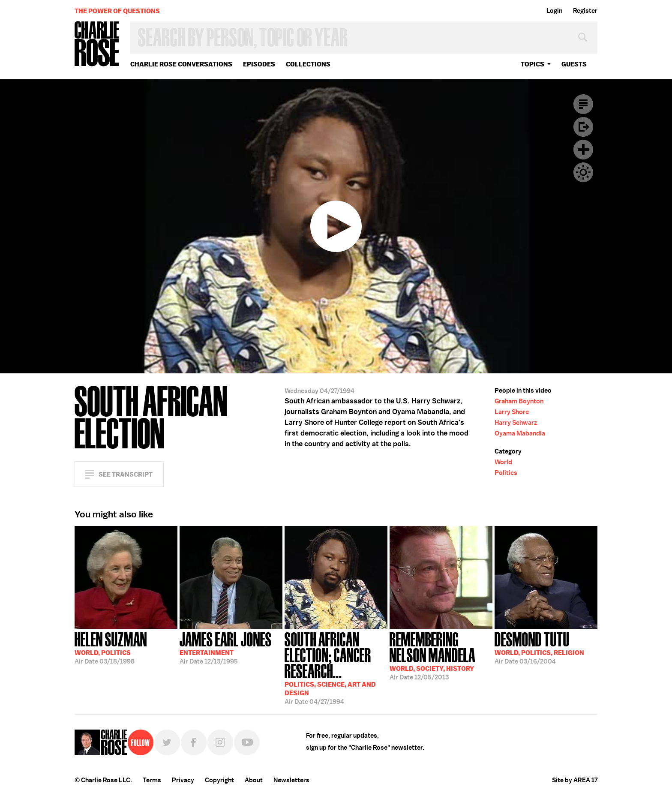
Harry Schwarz (516, 423)
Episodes (259, 64)
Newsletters (291, 780)
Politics (506, 473)
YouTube (247, 742)
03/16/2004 (539, 647)
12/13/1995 (226, 647)
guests (574, 64)
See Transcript (126, 474)
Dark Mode (583, 172)
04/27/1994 (336, 667)
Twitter (167, 742)
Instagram (220, 742)
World (503, 462)
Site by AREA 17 (575, 780)
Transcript (583, 104)
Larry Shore (512, 412)
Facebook (194, 742)
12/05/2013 (441, 655)
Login (554, 11)
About (254, 780)
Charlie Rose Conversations (181, 64)
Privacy (183, 780)
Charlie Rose (97, 44)
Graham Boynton (519, 401)
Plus (583, 150)
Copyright (219, 780)
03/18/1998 (111, 647)
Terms (152, 780)
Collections (308, 64)
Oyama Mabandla (520, 433)
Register (585, 11)
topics (532, 64)
